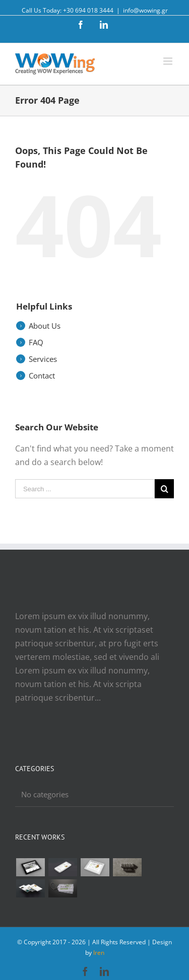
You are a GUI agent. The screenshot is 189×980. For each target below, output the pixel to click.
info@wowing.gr (145, 10)
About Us (45, 326)
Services (43, 359)
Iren (99, 953)
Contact (42, 375)
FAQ (36, 342)
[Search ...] (85, 489)
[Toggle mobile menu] (169, 61)
